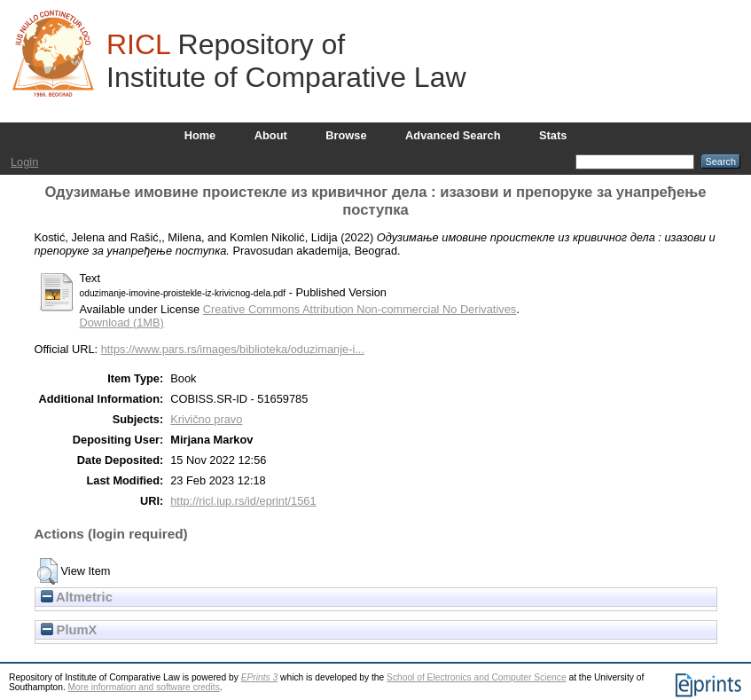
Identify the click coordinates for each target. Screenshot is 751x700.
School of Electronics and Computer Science (477, 677)
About (271, 135)
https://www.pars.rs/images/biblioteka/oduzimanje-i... (233, 349)
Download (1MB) (122, 322)
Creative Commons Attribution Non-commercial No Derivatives (360, 309)
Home (200, 135)
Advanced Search (453, 135)
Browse (346, 135)
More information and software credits (144, 687)
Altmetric (77, 597)
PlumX (69, 630)
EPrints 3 (260, 677)
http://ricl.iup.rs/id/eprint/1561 (243, 501)
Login (24, 162)
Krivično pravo (206, 419)
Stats (553, 135)
